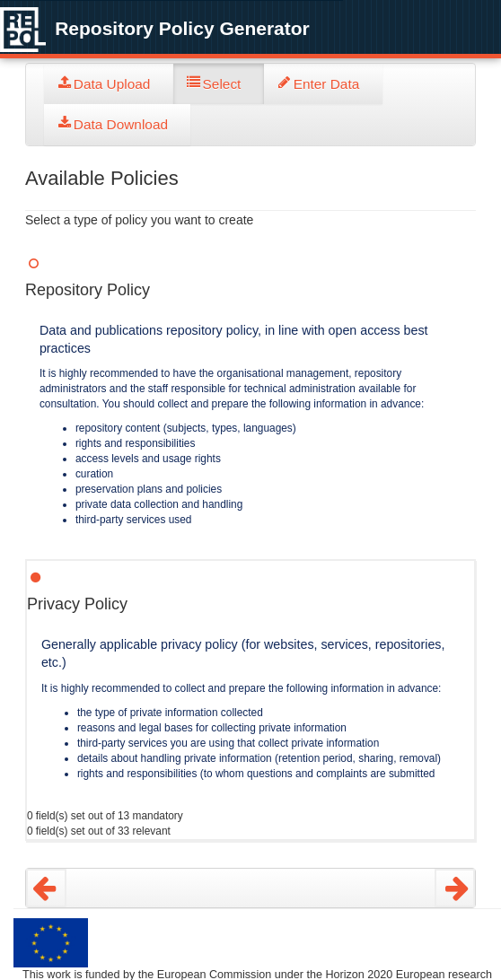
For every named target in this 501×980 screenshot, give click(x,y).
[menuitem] (109, 84)
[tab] (109, 84)
